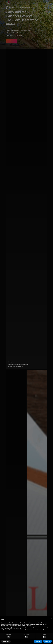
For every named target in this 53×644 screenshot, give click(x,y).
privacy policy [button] (37, 623)
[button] (51, 619)
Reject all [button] (38, 641)
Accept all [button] (47, 641)
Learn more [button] (6, 641)
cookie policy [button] (28, 626)
